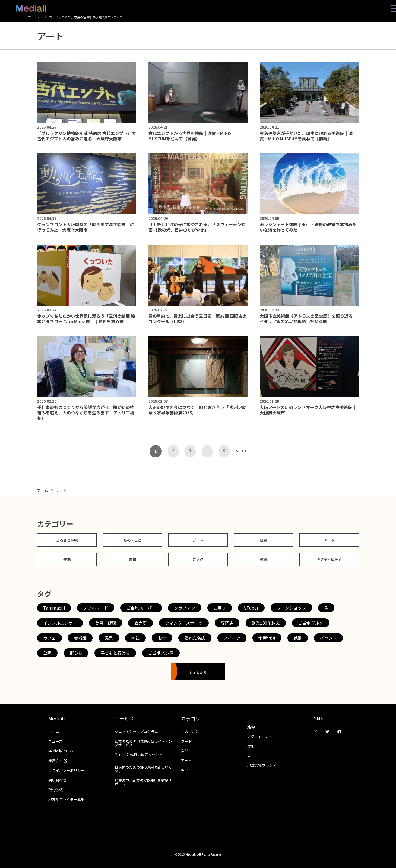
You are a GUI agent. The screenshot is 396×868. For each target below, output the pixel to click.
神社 (135, 638)
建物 (132, 559)
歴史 (251, 746)
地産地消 (267, 638)
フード (198, 540)
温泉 (109, 638)
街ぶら (76, 653)
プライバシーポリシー (66, 770)
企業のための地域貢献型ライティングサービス (143, 743)
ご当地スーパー (141, 608)
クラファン (185, 608)
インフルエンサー (60, 623)
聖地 (67, 559)
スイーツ (232, 638)
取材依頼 (55, 790)
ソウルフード (96, 608)
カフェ (49, 638)
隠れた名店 (195, 638)
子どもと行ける (115, 653)
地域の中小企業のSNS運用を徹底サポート (143, 782)
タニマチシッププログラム (136, 731)
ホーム (43, 490)
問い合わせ (57, 780)
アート (329, 540)
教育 (264, 559)
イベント (328, 638)
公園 (47, 653)
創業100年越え (266, 623)
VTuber (251, 608)
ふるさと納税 (67, 540)
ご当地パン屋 (161, 653)
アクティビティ (329, 559)
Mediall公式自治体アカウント (139, 754)
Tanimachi (54, 608)
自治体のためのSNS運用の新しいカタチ (143, 769)
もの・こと (132, 540)
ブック (198, 559)
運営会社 (60, 760)
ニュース (55, 741)
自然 (264, 540)
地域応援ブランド (262, 765)
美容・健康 (106, 623)
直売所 (141, 623)
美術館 (80, 638)
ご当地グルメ (311, 623)
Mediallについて (61, 751)
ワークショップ (291, 608)
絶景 (298, 638)
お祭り (220, 608)
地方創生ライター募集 (66, 799)
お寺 (162, 638)
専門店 (227, 623)
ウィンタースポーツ (184, 623)
